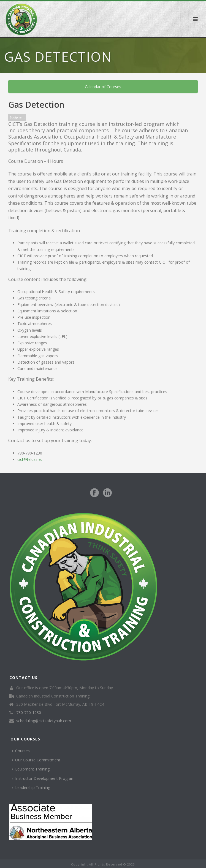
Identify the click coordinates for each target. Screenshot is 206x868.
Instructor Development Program (43, 778)
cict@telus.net (30, 459)
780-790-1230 (29, 713)
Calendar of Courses (103, 87)
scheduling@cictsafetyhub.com (44, 721)
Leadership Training (31, 787)
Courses (21, 751)
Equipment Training (31, 769)
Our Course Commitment (36, 760)
